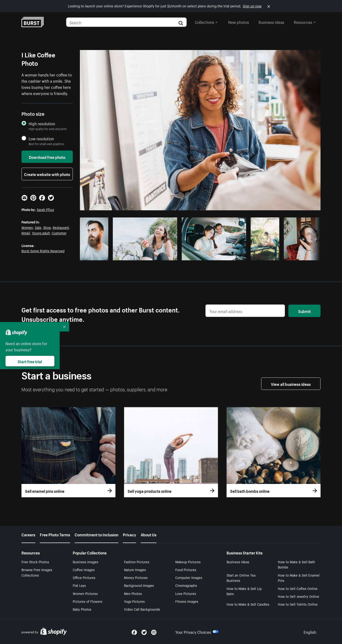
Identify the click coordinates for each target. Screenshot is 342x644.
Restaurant (61, 227)
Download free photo (47, 157)
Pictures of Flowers (88, 601)
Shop (47, 227)
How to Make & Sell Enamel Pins (299, 578)
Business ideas (271, 22)
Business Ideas (238, 562)
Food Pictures (186, 569)
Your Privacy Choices (197, 632)
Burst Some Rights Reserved (43, 251)
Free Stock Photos (35, 562)
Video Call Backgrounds (142, 609)
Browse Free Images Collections (37, 572)
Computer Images (189, 577)
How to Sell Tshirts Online (298, 604)
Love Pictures (186, 593)
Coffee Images (84, 569)
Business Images (85, 562)
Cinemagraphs (186, 585)
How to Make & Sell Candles (248, 604)
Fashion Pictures (137, 562)
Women (27, 227)
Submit (304, 311)
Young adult (41, 233)
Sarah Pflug (45, 209)
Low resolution (41, 138)
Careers (28, 534)
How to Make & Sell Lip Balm (244, 591)
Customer (59, 233)
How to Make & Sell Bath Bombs (296, 564)
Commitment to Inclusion (96, 534)
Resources (305, 22)
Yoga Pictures (134, 601)
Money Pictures (136, 577)
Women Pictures (85, 593)
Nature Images (135, 569)
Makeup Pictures (188, 562)
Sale (38, 227)
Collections (206, 22)
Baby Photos (82, 609)
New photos (239, 22)
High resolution (42, 123)
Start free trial (30, 361)
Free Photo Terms (55, 534)
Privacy (130, 534)
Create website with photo (47, 174)
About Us (149, 534)
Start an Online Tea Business (241, 578)
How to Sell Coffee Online (298, 588)
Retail (26, 233)
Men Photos (133, 593)
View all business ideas (291, 384)
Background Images (139, 585)
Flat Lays (79, 585)
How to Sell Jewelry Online (298, 596)
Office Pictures (84, 577)
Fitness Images (187, 601)
